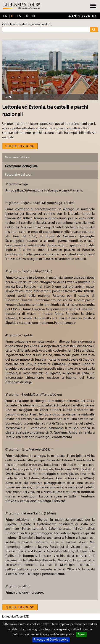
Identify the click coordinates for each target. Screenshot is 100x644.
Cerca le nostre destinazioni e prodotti (27, 25)
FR (26, 16)
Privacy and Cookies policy (51, 640)
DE (34, 16)
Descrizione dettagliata (21, 166)
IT (12, 16)
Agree (81, 635)
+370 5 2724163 (82, 16)
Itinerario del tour (17, 157)
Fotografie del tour (18, 175)
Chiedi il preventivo (20, 146)
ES (19, 16)
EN (5, 16)
